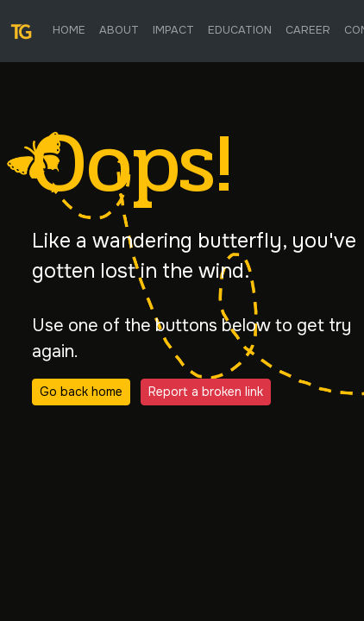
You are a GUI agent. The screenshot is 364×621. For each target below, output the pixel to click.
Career (308, 30)
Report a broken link (206, 392)
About (119, 30)
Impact (173, 30)
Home (69, 30)
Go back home (81, 392)
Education (240, 30)
